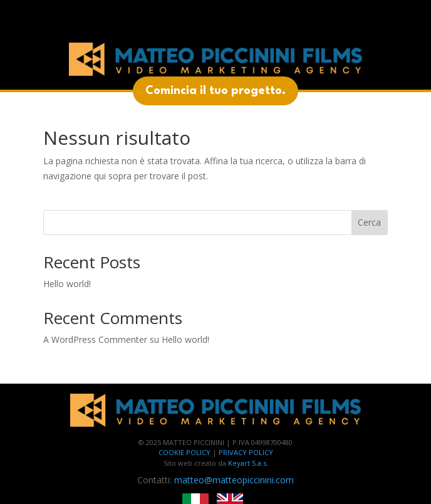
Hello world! (67, 284)
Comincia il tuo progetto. (215, 91)
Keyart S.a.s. (248, 463)
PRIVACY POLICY (246, 452)
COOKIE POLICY (184, 452)
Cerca (369, 222)
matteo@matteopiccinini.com (234, 480)
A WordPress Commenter (95, 339)
